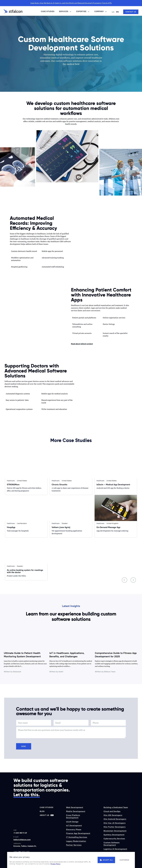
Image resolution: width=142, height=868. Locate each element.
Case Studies (48, 11)
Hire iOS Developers (113, 815)
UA (113, 12)
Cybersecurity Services (114, 839)
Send (24, 746)
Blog (42, 811)
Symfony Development (114, 835)
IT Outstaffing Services (77, 837)
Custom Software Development (112, 844)
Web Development (75, 807)
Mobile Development (76, 811)
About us (47, 815)
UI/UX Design (72, 822)
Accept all (106, 860)
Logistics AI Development (115, 849)
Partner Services (74, 845)
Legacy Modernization (76, 841)
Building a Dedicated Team (116, 807)
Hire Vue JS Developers (115, 823)
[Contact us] (131, 12)
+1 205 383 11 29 (20, 833)
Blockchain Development (115, 831)
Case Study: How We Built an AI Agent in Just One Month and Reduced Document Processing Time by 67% (71, 3)
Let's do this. (27, 795)
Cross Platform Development (73, 816)
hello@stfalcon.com (22, 840)
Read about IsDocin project (82, 344)
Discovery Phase (74, 829)
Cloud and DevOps (112, 811)
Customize (124, 860)
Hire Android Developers (115, 819)
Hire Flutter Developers (115, 827)
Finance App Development (78, 833)
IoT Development (74, 825)
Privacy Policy (55, 864)
